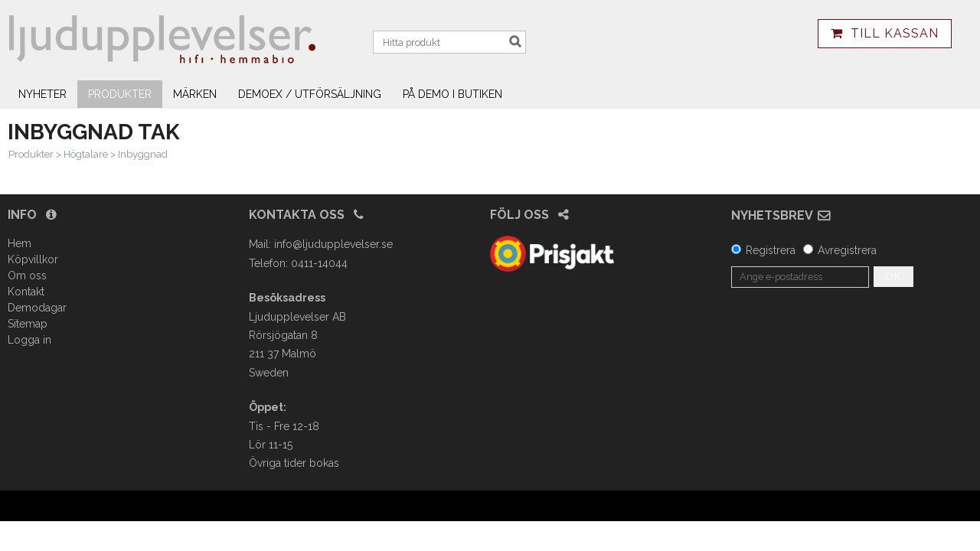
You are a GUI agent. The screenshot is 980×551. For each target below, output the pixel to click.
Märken (195, 94)
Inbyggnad (143, 154)
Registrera (771, 250)
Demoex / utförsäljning (310, 94)
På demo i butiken (452, 94)
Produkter (120, 94)
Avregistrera (847, 250)
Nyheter (42, 94)
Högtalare (86, 154)
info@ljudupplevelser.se (333, 244)
